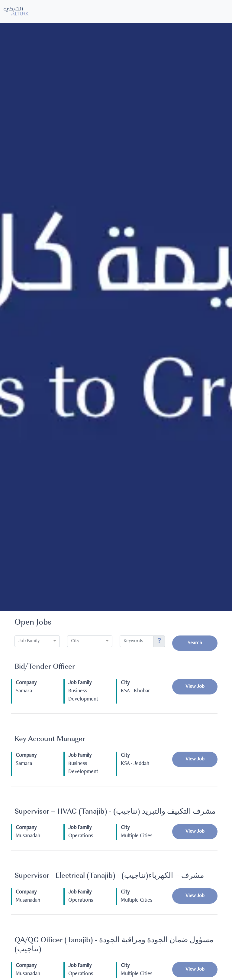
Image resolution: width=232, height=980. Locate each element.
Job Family (80, 683)
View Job (195, 687)
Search (195, 643)
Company (26, 683)
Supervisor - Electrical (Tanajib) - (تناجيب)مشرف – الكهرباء (109, 876)
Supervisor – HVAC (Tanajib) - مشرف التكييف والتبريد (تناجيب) (115, 812)
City (125, 683)
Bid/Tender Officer (45, 667)
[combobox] (37, 641)
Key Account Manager (50, 739)
